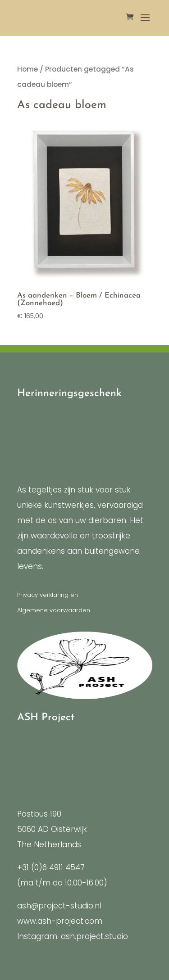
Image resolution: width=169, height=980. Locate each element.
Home (27, 69)
